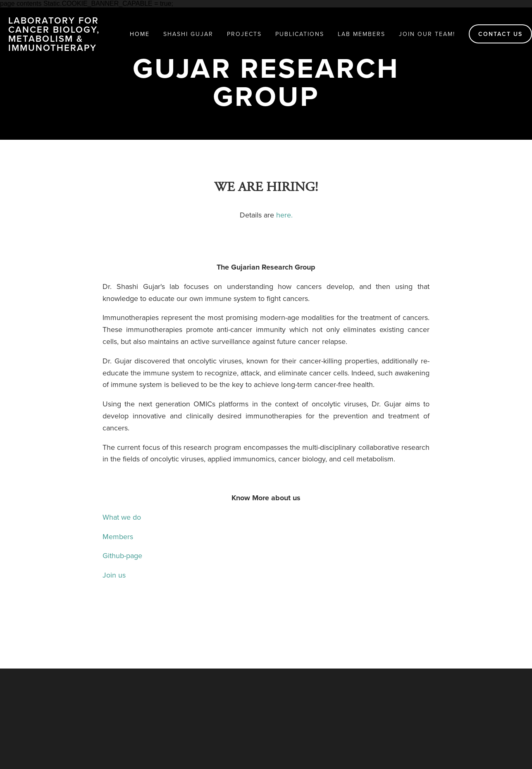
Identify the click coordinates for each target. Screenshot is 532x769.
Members (124, 536)
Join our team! (427, 34)
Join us (114, 575)
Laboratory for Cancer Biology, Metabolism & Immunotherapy (54, 34)
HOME (140, 34)
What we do (122, 517)
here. (284, 215)
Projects (244, 34)
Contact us (500, 34)
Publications (300, 34)
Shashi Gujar (188, 34)
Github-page (122, 555)
